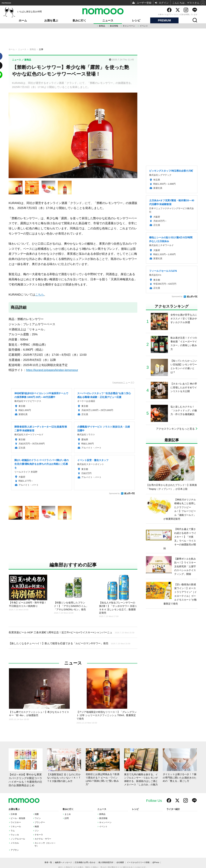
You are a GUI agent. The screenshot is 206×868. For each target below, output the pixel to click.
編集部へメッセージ (63, 862)
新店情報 (114, 26)
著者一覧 (48, 862)
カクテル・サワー (43, 839)
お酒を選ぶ (51, 20)
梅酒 (37, 827)
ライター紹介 (173, 809)
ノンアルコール (18, 839)
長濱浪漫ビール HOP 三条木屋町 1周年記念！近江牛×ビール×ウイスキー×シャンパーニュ (71, 632)
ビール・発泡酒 (18, 818)
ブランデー (40, 822)
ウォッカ (15, 835)
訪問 (67, 818)
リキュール (16, 827)
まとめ (68, 814)
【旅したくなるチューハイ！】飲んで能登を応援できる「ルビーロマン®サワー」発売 (69, 643)
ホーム (23, 20)
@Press (156, 862)
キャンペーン (129, 26)
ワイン (38, 818)
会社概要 (120, 862)
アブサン (15, 850)
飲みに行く (79, 20)
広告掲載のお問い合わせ (85, 862)
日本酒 (14, 814)
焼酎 (37, 814)
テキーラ (39, 835)
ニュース (108, 20)
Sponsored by (114, 493)
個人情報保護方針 (106, 862)
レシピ (136, 20)
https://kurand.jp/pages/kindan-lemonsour (52, 370)
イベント (144, 26)
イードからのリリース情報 (138, 862)
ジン (37, 831)
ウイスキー (16, 822)
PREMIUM (164, 20)
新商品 (102, 26)
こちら (40, 295)
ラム (13, 831)
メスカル (15, 843)
